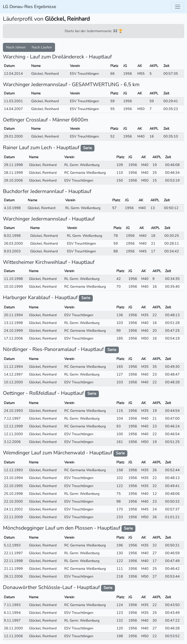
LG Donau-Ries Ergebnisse (30, 7)
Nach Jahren (16, 47)
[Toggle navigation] (178, 7)
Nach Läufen (42, 47)
